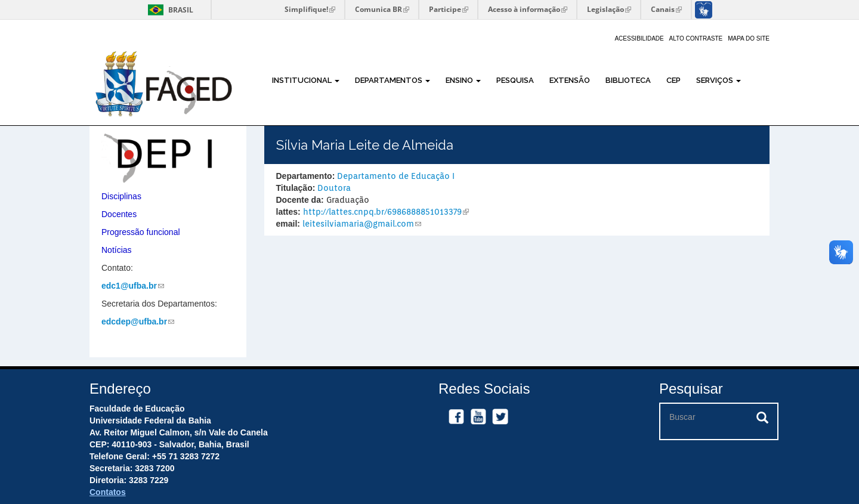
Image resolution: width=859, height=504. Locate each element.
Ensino (463, 80)
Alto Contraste (696, 38)
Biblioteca (628, 80)
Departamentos (393, 80)
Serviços (719, 80)
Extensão (570, 80)
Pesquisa (515, 80)
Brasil (169, 10)
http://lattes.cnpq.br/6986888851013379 (386, 212)
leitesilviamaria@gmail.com (362, 224)
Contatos (108, 492)
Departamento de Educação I (396, 176)
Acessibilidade (639, 38)
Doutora (334, 188)
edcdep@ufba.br (138, 321)
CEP (673, 80)
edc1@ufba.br (133, 286)
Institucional (306, 80)
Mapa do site (749, 38)
